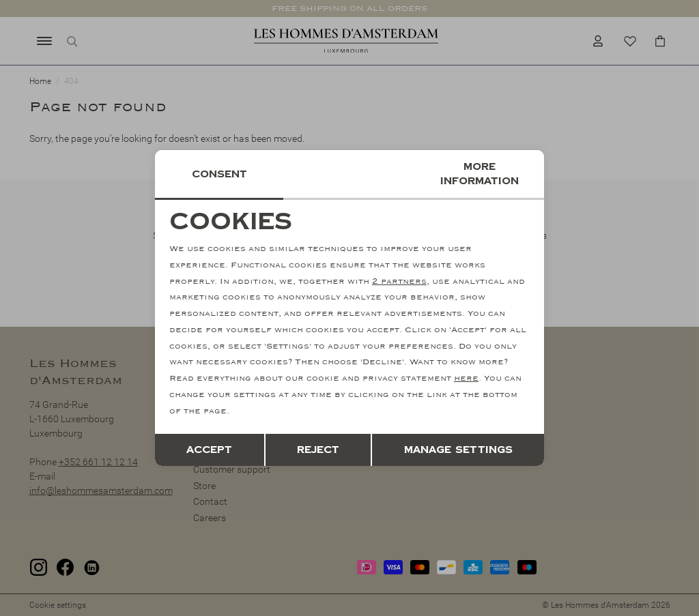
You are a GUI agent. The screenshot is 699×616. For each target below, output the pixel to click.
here (466, 378)
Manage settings (458, 450)
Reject (318, 450)
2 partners (399, 281)
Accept (209, 450)
